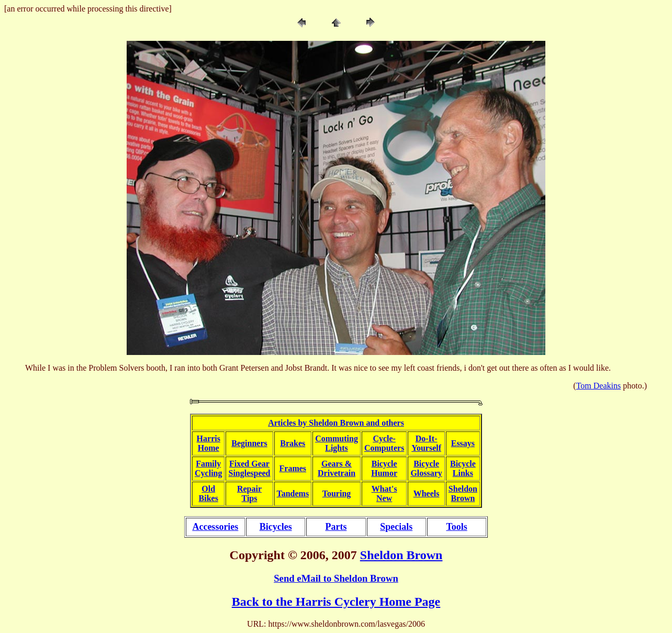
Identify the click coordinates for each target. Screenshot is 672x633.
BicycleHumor (384, 468)
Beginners (249, 443)
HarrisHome (209, 443)
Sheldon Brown (401, 555)
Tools (456, 527)
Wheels (427, 493)
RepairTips (249, 493)
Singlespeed (249, 473)
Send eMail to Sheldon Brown (336, 578)
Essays (463, 443)
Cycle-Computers (384, 443)
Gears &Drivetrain (337, 468)
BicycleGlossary (426, 468)
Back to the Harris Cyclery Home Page (336, 602)
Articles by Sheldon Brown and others (336, 423)
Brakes (293, 443)
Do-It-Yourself (426, 443)
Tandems (293, 493)
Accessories (215, 527)
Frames (293, 468)
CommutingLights (337, 443)
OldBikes (209, 493)
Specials (396, 527)
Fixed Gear (249, 464)
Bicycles (276, 527)
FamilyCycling (208, 468)
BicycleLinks (463, 468)
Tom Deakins (599, 386)
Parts (336, 527)
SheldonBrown (463, 493)
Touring (337, 493)
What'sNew (384, 493)
